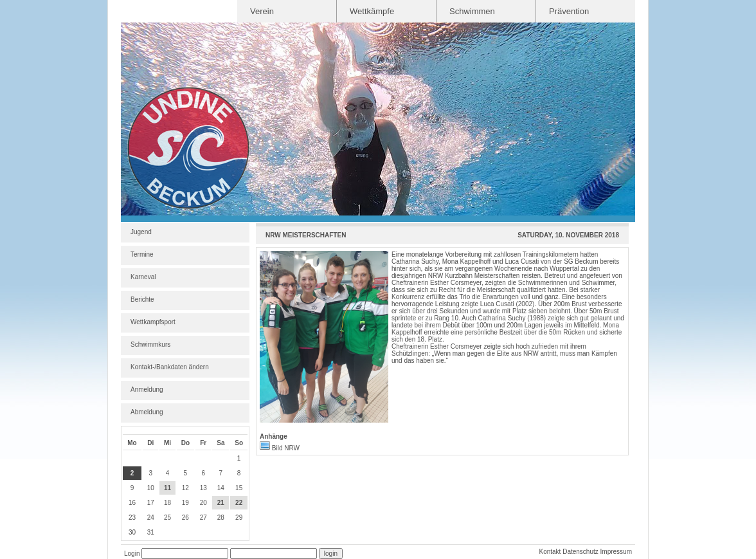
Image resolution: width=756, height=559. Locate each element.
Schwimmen (472, 11)
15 (239, 488)
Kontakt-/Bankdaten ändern (170, 367)
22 (239, 503)
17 (151, 503)
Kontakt (550, 552)
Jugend (141, 232)
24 (151, 518)
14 (221, 488)
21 (221, 503)
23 (132, 518)
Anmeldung (147, 389)
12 (185, 488)
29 (239, 518)
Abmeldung (147, 412)
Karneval (143, 277)
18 (167, 503)
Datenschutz (580, 552)
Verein (262, 11)
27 (203, 518)
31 (151, 532)
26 (185, 518)
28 (221, 518)
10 (151, 488)
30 (132, 532)
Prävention (569, 11)
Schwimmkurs (150, 344)
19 (185, 503)
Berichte (142, 299)
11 (167, 488)
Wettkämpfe (372, 11)
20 (203, 503)
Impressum (616, 552)
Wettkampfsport (153, 322)
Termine (142, 254)
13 (203, 488)
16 (132, 503)
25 (167, 518)
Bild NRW (280, 448)
